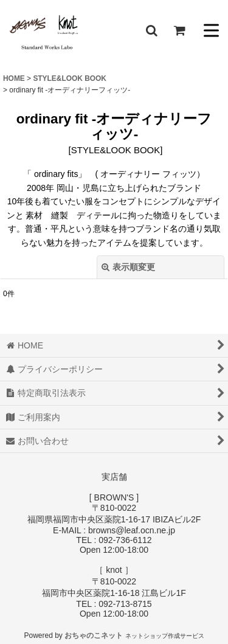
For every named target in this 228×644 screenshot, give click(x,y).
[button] (151, 30)
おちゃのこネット (94, 635)
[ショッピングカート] (179, 30)
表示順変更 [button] (128, 267)
